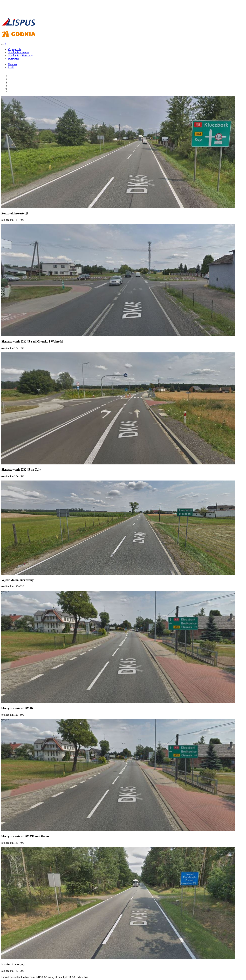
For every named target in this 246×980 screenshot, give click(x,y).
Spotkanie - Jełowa (19, 52)
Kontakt (13, 64)
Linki (11, 67)
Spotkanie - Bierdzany (20, 55)
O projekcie (15, 49)
